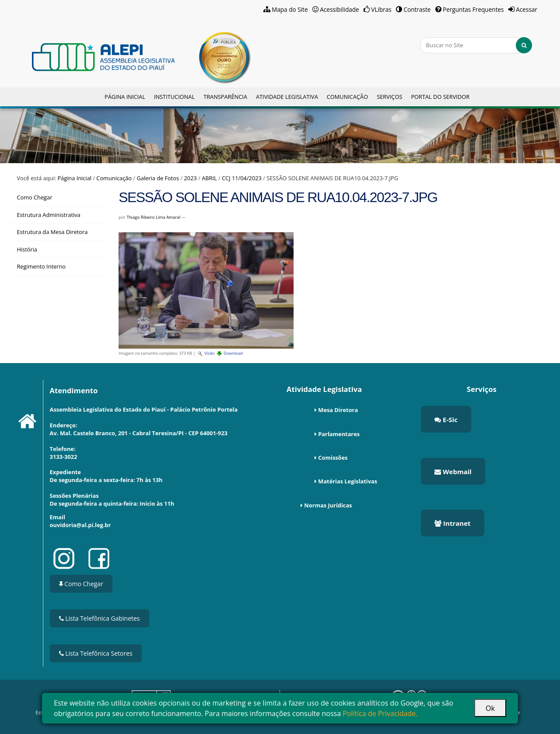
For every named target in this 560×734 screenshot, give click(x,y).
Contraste (417, 9)
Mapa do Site (290, 9)
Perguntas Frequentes (473, 9)
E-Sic (446, 419)
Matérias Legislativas (348, 481)
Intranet (452, 523)
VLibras (381, 9)
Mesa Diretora (338, 410)
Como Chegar (81, 584)
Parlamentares (339, 434)
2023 (191, 178)
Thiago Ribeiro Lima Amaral (153, 217)
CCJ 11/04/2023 (242, 178)
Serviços (389, 97)
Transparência (225, 97)
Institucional (174, 97)
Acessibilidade (339, 9)
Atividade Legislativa (287, 97)
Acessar (527, 9)
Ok (490, 708)
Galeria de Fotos (158, 178)
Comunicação (347, 97)
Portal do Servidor (440, 97)
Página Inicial (125, 97)
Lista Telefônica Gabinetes (100, 618)
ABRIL (209, 178)
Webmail (453, 472)
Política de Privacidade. (380, 713)
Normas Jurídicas (328, 505)
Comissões (333, 458)
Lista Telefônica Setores (96, 653)
